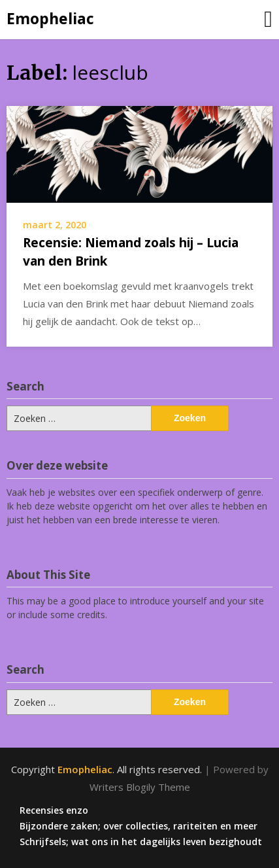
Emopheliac (50, 18)
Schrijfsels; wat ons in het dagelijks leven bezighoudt (141, 842)
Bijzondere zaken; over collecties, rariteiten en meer (139, 826)
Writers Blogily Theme (140, 787)
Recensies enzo (54, 810)
